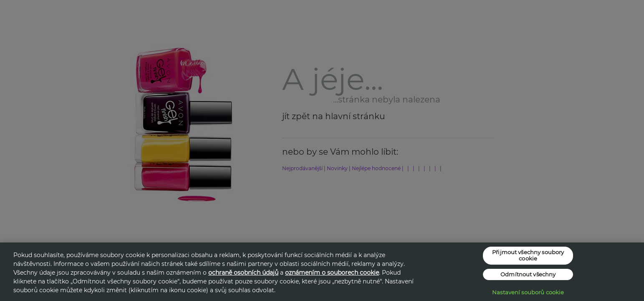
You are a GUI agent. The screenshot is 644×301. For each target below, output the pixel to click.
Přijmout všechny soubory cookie (528, 255)
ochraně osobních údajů (243, 273)
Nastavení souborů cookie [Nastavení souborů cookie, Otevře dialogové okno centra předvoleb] (528, 292)
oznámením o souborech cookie (332, 273)
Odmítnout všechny (528, 274)
